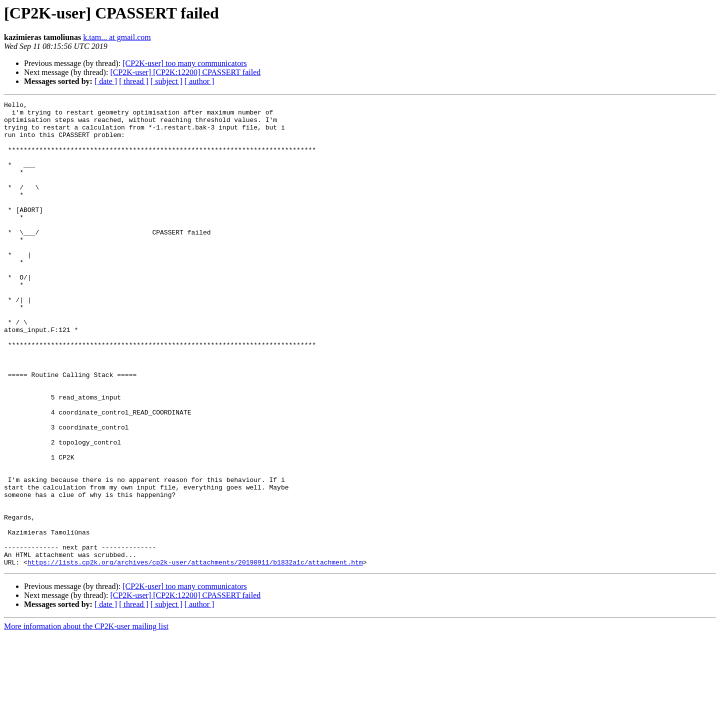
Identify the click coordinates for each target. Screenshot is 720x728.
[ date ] (106, 81)
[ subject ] (166, 81)
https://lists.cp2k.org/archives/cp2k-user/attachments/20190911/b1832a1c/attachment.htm (195, 655)
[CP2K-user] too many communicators (184, 63)
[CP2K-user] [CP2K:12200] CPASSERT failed (185, 72)
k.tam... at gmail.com (117, 37)
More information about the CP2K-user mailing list (86, 719)
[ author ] (199, 81)
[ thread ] (134, 81)
